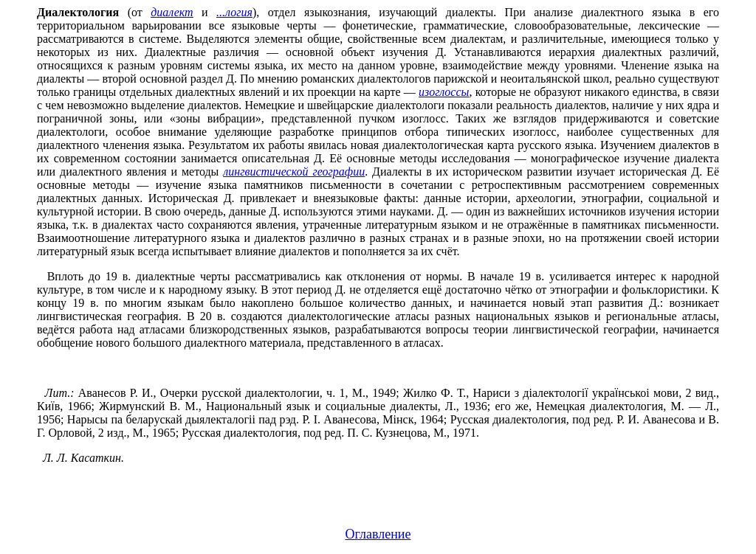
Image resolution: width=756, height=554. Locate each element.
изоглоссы (444, 92)
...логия (234, 12)
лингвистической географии (294, 172)
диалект (172, 12)
